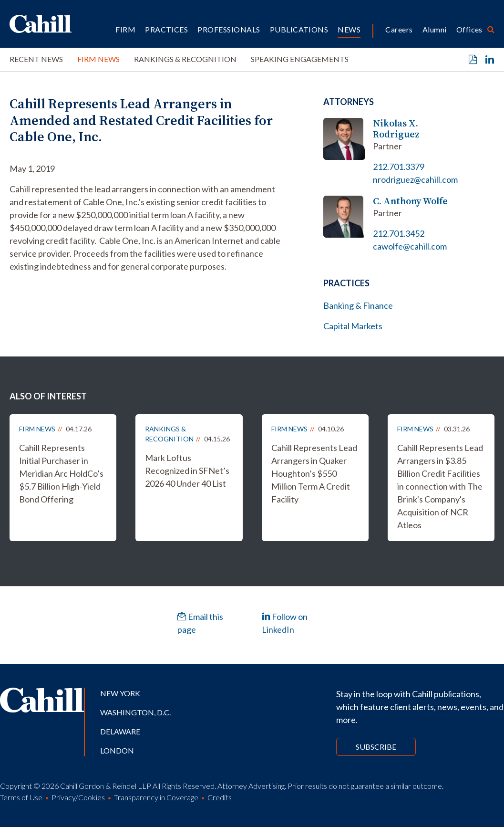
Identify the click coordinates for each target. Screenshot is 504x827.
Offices (469, 29)
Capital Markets (353, 326)
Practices (166, 29)
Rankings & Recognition (185, 59)
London (117, 750)
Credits (220, 797)
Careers (399, 29)
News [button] (349, 29)
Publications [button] (299, 29)
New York (120, 693)
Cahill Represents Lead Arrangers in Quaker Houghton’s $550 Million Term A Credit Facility (314, 473)
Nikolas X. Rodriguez (396, 129)
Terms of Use (21, 797)
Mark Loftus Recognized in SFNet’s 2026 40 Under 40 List (187, 471)
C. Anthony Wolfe (410, 201)
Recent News (36, 59)
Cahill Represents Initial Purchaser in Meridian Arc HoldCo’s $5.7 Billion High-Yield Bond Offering (61, 473)
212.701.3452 (399, 233)
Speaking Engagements (300, 59)
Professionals (229, 29)
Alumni (435, 29)
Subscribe (376, 747)
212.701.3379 (399, 167)
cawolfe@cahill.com (410, 246)
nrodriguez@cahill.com (415, 179)
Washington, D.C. (135, 712)
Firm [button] (125, 29)
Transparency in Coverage (156, 797)
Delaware (120, 731)
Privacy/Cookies (78, 797)
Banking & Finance (358, 305)
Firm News (98, 59)
